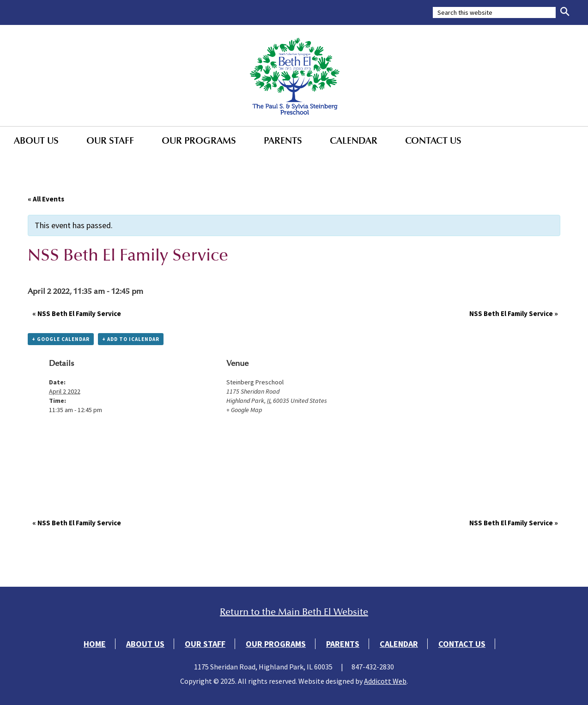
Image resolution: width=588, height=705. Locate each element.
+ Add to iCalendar (131, 339)
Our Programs (199, 140)
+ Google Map (244, 410)
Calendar (354, 140)
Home (95, 644)
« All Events (46, 199)
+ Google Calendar (61, 339)
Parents (283, 140)
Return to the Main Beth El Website (294, 612)
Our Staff (110, 140)
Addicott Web (385, 681)
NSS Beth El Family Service (77, 313)
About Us (36, 140)
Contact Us (433, 140)
